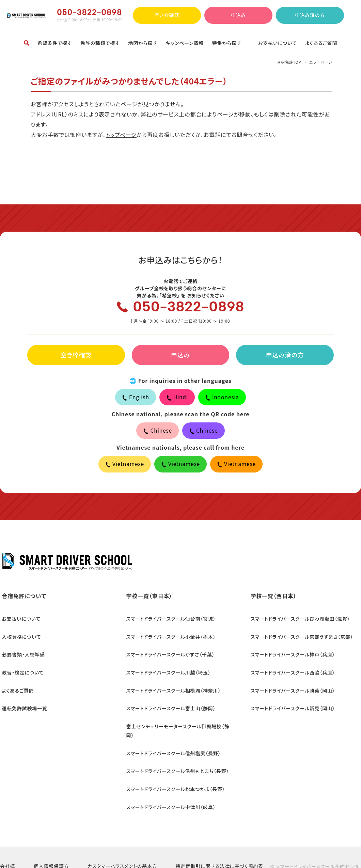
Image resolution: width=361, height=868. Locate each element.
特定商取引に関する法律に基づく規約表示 (219, 843)
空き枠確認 (167, 15)
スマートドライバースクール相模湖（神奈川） (172, 686)
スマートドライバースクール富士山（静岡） (169, 702)
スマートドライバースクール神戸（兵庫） (291, 654)
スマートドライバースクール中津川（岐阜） (169, 780)
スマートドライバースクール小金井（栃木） (169, 639)
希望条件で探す (55, 43)
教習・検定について (21, 670)
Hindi (177, 399)
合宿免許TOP (289, 62)
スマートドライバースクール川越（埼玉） (167, 670)
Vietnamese (124, 467)
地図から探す (143, 43)
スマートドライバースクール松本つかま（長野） (174, 765)
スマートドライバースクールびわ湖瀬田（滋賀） (298, 623)
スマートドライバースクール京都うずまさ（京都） (300, 639)
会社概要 (7, 843)
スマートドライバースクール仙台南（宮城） (169, 623)
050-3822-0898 (189, 307)
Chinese (157, 433)
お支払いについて (277, 43)
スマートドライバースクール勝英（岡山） (291, 686)
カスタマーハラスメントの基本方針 (122, 843)
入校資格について (20, 639)
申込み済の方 (310, 15)
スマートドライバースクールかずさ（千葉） (169, 654)
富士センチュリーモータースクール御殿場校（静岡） (180, 717)
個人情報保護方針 (51, 843)
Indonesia (222, 399)
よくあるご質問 (321, 43)
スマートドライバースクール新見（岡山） (291, 702)
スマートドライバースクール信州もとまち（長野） (176, 749)
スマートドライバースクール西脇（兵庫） (291, 670)
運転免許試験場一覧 (23, 702)
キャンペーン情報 (185, 43)
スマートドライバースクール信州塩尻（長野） (172, 733)
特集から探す (227, 43)
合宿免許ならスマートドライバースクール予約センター (26, 15)
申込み (238, 15)
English (135, 399)
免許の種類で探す (100, 43)
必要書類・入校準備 (21, 654)
